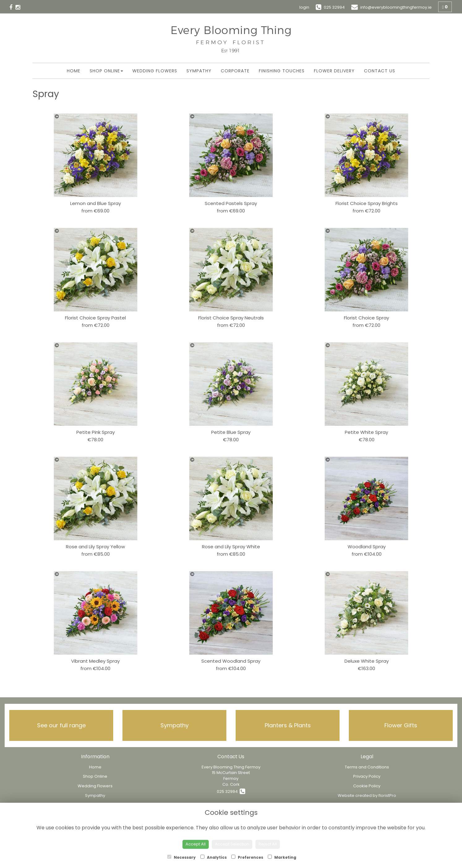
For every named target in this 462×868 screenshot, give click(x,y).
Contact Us (380, 71)
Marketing (282, 857)
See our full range (61, 725)
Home (74, 71)
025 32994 (231, 791)
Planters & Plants (288, 725)
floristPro (387, 795)
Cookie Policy (367, 786)
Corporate (235, 71)
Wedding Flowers (155, 71)
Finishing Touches (282, 71)
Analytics (214, 857)
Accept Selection (232, 844)
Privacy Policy (367, 776)
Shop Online (106, 71)
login (304, 7)
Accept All (196, 844)
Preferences (247, 857)
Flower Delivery (334, 71)
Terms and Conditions (367, 767)
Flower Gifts (401, 725)
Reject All (268, 844)
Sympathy (199, 71)
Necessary (182, 857)
